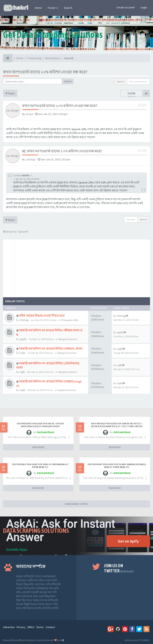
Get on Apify (128, 541)
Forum (53, 8)
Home (38, 8)
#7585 (143, 105)
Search (68, 8)
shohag (24, 320)
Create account (126, 7)
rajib (22, 372)
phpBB (18, 640)
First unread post (138, 81)
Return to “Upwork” (16, 232)
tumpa (29, 114)
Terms (40, 627)
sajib (23, 353)
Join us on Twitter (119, 568)
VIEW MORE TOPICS (76, 504)
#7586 (143, 151)
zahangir (31, 159)
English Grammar (67, 390)
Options (131, 219)
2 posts (121, 81)
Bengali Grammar (68, 339)
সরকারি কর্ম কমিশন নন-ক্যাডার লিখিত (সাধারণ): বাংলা (51, 349)
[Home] (8, 58)
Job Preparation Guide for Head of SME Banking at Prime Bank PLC (40, 466)
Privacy (21, 627)
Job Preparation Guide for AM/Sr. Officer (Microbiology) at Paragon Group (40, 425)
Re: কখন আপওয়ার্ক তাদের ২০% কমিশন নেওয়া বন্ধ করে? (62, 151)
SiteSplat (31, 640)
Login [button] (144, 7)
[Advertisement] (76, 267)
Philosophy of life (70, 320)
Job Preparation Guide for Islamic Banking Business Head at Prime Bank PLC (117, 466)
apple (23, 339)
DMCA (31, 627)
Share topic (131, 95)
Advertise (9, 627)
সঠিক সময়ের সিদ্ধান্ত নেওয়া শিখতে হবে (42, 316)
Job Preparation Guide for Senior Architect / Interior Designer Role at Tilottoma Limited (117, 425)
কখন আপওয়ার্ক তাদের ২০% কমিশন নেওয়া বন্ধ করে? (45, 72)
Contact (50, 627)
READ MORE (38, 447)
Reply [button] (10, 93)
